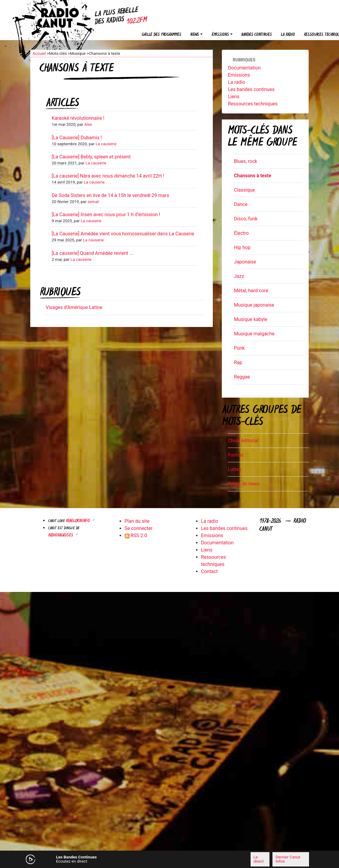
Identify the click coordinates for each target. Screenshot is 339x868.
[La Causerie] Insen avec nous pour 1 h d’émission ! (106, 215)
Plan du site (137, 521)
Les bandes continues (251, 89)
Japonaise (245, 262)
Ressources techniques (253, 104)
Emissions (239, 75)
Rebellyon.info (79, 521)
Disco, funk (246, 219)
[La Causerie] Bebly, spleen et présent (91, 157)
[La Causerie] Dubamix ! (77, 138)
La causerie (106, 144)
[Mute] (110, 859)
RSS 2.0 (136, 536)
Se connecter (139, 528)
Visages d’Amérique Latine (74, 307)
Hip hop (242, 247)
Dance (241, 204)
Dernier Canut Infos (288, 859)
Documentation (244, 68)
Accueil (39, 53)
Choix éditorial (243, 441)
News (195, 35)
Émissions (220, 35)
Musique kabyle (250, 319)
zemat (93, 202)
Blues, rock (245, 161)
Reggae (242, 377)
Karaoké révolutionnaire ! (78, 118)
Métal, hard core (251, 291)
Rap (238, 362)
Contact (210, 571)
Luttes (234, 469)
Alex (88, 124)
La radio (288, 35)
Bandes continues (257, 35)
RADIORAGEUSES (61, 536)
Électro (241, 233)
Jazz (239, 276)
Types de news (244, 484)
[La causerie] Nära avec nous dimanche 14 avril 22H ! (108, 176)
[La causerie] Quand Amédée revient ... (93, 253)
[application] (170, 859)
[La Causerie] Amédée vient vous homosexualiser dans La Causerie (123, 234)
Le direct (259, 859)
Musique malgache (254, 334)
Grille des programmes (162, 35)
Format (235, 455)
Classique (244, 190)
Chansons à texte (252, 176)
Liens (233, 97)
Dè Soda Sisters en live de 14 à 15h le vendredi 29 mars (111, 195)
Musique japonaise (254, 305)
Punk (239, 348)
